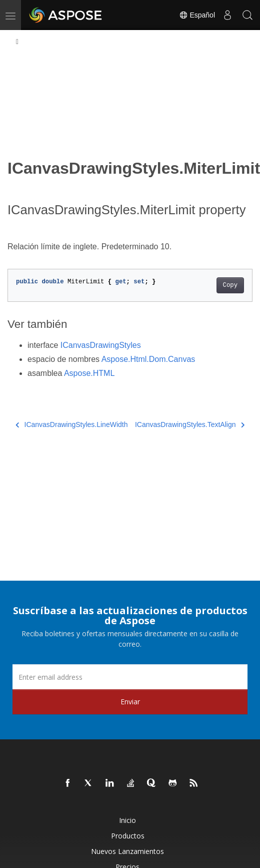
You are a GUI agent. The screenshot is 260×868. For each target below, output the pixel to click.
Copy (230, 285)
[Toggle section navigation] (17, 42)
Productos (128, 836)
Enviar (130, 702)
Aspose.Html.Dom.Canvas (148, 359)
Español (197, 15)
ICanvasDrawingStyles (101, 345)
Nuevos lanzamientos (127, 851)
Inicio (127, 820)
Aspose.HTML (89, 373)
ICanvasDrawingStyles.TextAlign (190, 424)
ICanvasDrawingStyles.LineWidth (71, 424)
